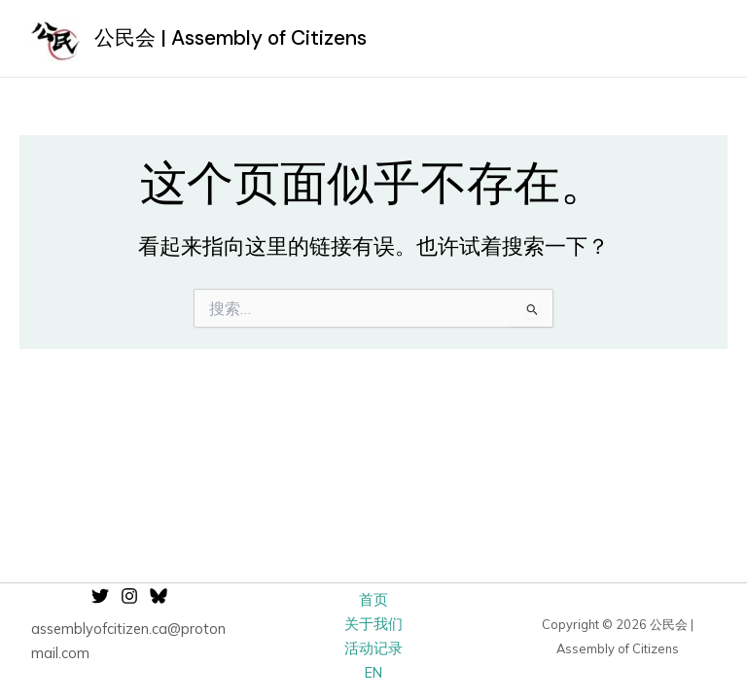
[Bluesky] (159, 596)
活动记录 (373, 648)
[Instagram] (129, 596)
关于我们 (373, 624)
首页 (373, 599)
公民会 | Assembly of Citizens (231, 38)
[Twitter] (100, 596)
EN (373, 672)
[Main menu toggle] (694, 39)
